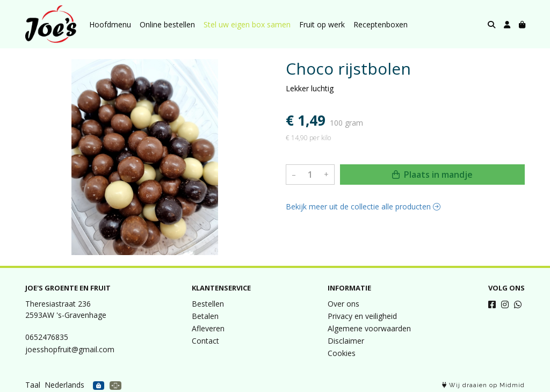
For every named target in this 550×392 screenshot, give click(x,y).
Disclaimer (346, 341)
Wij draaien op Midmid (483, 385)
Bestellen (208, 304)
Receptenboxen (381, 24)
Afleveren (208, 328)
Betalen (205, 316)
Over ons (343, 304)
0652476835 (47, 337)
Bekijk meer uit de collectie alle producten (363, 206)
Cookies (342, 353)
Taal (33, 385)
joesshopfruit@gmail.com (70, 349)
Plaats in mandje (432, 175)
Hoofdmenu (110, 24)
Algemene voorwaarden (369, 328)
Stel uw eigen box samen (247, 24)
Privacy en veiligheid (362, 316)
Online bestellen (167, 24)
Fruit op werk (322, 24)
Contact (205, 341)
